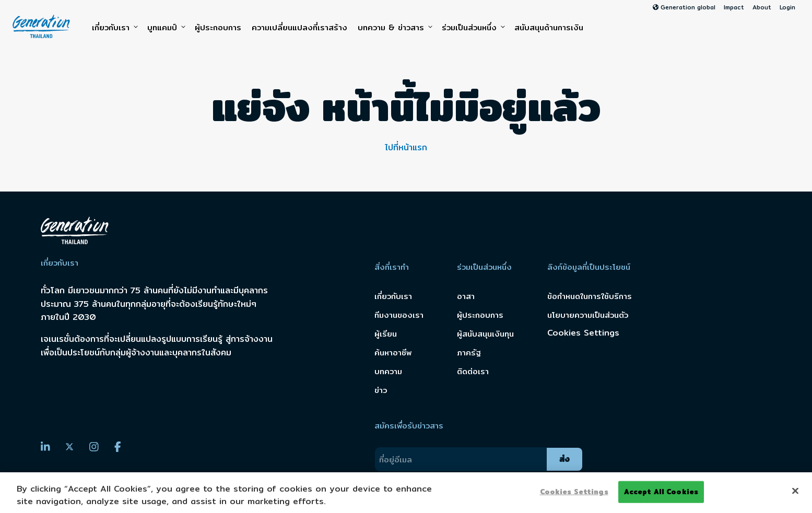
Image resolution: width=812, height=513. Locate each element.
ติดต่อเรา (473, 371)
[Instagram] (94, 447)
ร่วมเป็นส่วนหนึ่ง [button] (473, 28)
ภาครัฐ (469, 353)
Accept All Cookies (661, 492)
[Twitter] (69, 447)
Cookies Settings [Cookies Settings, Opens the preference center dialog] (574, 492)
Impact (734, 7)
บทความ (388, 371)
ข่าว (381, 390)
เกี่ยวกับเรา (114, 28)
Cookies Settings (583, 333)
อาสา (466, 296)
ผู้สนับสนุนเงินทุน (485, 334)
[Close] (795, 491)
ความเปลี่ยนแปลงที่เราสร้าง (299, 27)
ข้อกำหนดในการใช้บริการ (590, 296)
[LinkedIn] (45, 447)
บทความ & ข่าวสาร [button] (395, 28)
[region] (406, 493)
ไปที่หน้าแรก (406, 147)
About (762, 7)
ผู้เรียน (386, 334)
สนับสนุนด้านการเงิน (549, 27)
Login (787, 7)
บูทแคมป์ (166, 28)
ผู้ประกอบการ (218, 27)
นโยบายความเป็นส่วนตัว (588, 315)
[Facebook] (118, 447)
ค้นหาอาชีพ (393, 353)
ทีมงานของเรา (399, 315)
